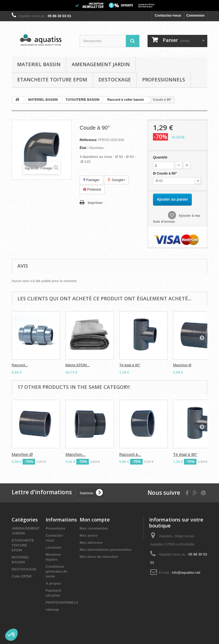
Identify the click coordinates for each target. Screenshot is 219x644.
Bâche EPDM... (78, 365)
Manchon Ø (182, 365)
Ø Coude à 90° (165, 173)
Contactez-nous (168, 15)
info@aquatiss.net (186, 573)
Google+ (116, 180)
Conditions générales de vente (57, 571)
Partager (91, 180)
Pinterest (92, 189)
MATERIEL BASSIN (39, 64)
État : (84, 148)
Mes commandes (94, 528)
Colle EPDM (22, 576)
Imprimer (95, 203)
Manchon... (76, 454)
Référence (88, 140)
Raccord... (20, 365)
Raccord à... (130, 454)
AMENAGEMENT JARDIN (101, 64)
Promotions (55, 528)
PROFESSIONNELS (164, 80)
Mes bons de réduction (99, 557)
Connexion (195, 15)
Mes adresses (91, 543)
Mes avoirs (89, 535)
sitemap (52, 610)
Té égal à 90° (130, 365)
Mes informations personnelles (106, 550)
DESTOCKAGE (115, 80)
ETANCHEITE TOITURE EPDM (52, 80)
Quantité (160, 157)
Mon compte (95, 520)
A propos (53, 583)
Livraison (54, 547)
